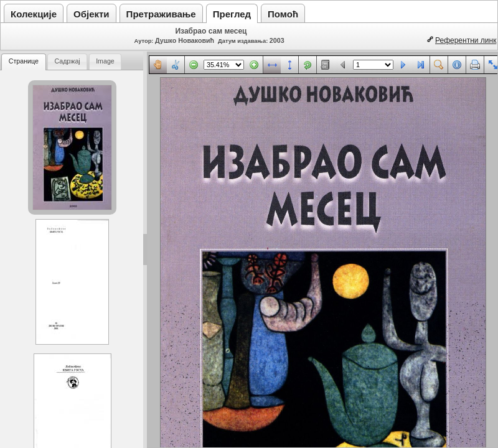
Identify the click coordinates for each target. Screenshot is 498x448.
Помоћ (283, 14)
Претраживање (161, 14)
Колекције (34, 14)
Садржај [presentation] (67, 61)
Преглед (232, 14)
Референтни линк (466, 40)
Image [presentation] (105, 61)
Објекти (92, 14)
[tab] (24, 62)
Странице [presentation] (24, 61)
